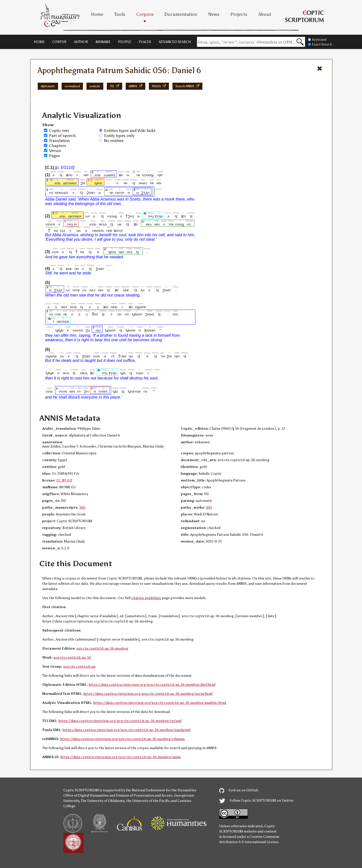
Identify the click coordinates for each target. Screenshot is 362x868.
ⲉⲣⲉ (160, 175)
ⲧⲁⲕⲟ (140, 373)
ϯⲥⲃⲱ (122, 356)
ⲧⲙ (163, 356)
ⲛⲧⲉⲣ (76, 290)
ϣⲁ (123, 373)
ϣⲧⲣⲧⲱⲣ (134, 391)
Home (97, 14)
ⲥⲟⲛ (58, 314)
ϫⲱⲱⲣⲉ (150, 330)
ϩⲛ (83, 183)
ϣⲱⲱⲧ (137, 314)
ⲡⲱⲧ (64, 307)
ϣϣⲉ (59, 330)
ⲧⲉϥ (151, 216)
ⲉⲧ (79, 391)
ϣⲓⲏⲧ (99, 183)
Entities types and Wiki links (130, 131)
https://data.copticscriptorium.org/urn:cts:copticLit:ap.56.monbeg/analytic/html (160, 703)
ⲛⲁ (120, 224)
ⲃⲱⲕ (69, 269)
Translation (59, 141)
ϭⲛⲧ (95, 314)
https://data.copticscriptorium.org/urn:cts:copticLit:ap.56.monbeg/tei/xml (120, 721)
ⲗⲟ (143, 290)
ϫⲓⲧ (184, 216)
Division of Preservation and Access (144, 795)
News (214, 14)
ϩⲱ (169, 356)
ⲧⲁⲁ (62, 230)
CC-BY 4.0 (64, 480)
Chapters (58, 146)
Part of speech (62, 136)
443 (209, 508)
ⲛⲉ (126, 183)
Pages (54, 156)
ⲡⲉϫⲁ (103, 224)
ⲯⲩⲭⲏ (159, 216)
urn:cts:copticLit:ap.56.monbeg (102, 648)
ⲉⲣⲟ (101, 290)
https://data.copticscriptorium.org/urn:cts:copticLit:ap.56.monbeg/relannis (122, 739)
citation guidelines (146, 598)
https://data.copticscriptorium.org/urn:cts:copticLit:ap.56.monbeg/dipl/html (152, 685)
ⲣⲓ (75, 224)
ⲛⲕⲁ (149, 224)
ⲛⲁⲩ (93, 290)
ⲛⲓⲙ (157, 224)
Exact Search (320, 44)
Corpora (145, 14)
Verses (55, 151)
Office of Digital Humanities (86, 795)
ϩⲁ (88, 330)
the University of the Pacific (148, 801)
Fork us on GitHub (239, 790)
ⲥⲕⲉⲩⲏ (120, 192)
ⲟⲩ (51, 192)
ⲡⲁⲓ (98, 330)
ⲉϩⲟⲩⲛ (50, 224)
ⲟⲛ (77, 269)
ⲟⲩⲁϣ (180, 224)
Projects (239, 14)
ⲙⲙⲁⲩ (143, 183)
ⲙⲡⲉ (126, 290)
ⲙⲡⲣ (109, 230)
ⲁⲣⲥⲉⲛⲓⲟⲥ (70, 183)
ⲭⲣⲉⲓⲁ (112, 252)
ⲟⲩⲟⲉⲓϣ (148, 175)
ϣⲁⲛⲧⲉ (110, 330)
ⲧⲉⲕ (171, 224)
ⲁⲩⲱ (93, 224)
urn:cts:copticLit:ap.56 (72, 658)
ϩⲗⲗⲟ (145, 192)
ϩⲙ (86, 391)
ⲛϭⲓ (86, 175)
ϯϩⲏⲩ (130, 216)
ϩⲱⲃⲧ (91, 192)
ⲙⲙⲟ (114, 307)
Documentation (181, 14)
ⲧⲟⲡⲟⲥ (103, 391)
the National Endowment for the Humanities (161, 790)
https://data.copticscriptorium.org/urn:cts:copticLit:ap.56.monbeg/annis (121, 757)
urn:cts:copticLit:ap (79, 667)
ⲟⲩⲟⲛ (63, 391)
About (265, 14)
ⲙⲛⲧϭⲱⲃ (63, 321)
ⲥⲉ (113, 356)
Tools (120, 14)
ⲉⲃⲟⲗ (84, 373)
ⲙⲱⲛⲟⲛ (98, 230)
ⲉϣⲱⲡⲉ (141, 307)
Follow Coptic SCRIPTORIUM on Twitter (256, 801)
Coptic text (59, 131)
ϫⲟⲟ (69, 175)
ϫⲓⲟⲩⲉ (118, 230)
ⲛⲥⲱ (73, 307)
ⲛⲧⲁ (130, 252)
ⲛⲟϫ (66, 373)
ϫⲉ (121, 175)
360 (82, 508)
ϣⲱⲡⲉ (131, 330)
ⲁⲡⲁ (98, 175)
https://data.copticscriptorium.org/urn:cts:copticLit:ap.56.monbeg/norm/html (148, 694)
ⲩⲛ (119, 314)
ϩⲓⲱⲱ (150, 314)
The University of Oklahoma (103, 801)
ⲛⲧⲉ (175, 314)
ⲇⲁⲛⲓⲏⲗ (109, 175)
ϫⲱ (106, 307)
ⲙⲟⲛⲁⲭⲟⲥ (62, 192)
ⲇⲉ (87, 216)
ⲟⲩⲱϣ (112, 216)
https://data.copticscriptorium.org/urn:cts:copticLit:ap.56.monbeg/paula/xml (126, 730)
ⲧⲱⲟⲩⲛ (78, 330)
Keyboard (317, 40)
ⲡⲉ (139, 175)
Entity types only (119, 136)
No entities (114, 141)
